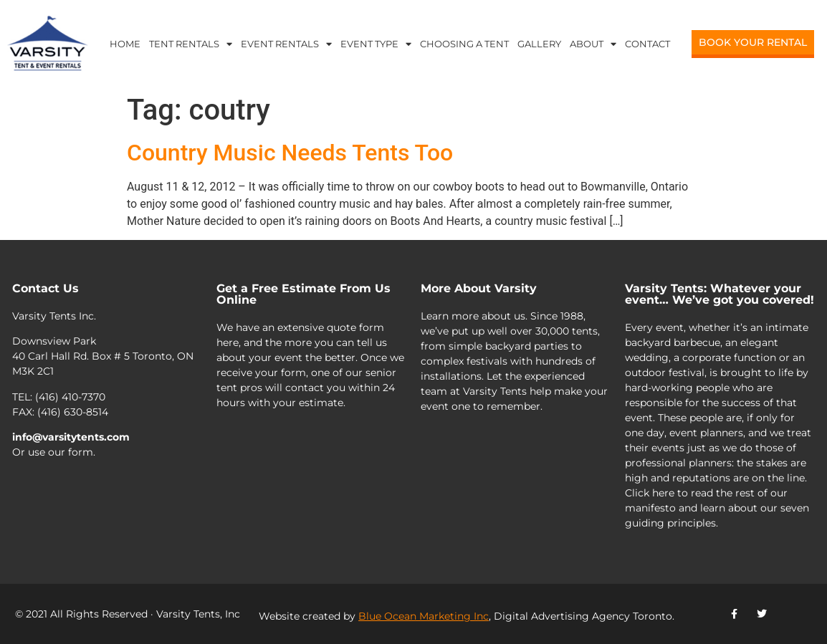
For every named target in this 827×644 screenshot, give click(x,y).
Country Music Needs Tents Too (290, 153)
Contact (647, 44)
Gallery (539, 44)
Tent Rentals (191, 44)
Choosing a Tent (464, 44)
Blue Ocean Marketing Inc (424, 616)
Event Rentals (286, 44)
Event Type (376, 44)
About (593, 44)
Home (125, 44)
